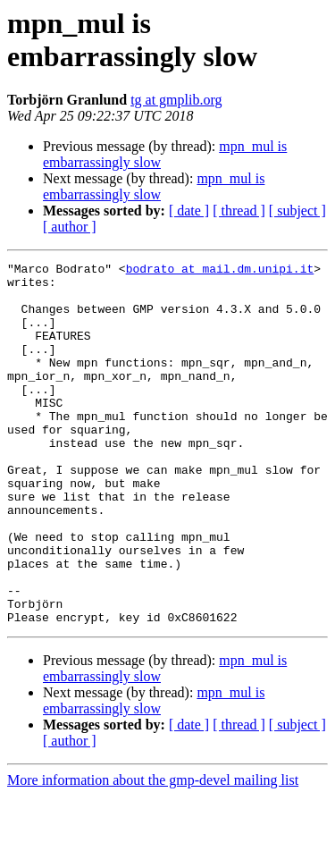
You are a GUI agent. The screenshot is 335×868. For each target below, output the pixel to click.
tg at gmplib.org (176, 100)
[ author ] (70, 227)
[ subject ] (297, 211)
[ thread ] (239, 211)
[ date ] (189, 211)
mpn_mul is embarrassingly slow (154, 186)
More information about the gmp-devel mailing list (153, 852)
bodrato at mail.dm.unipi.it (220, 271)
